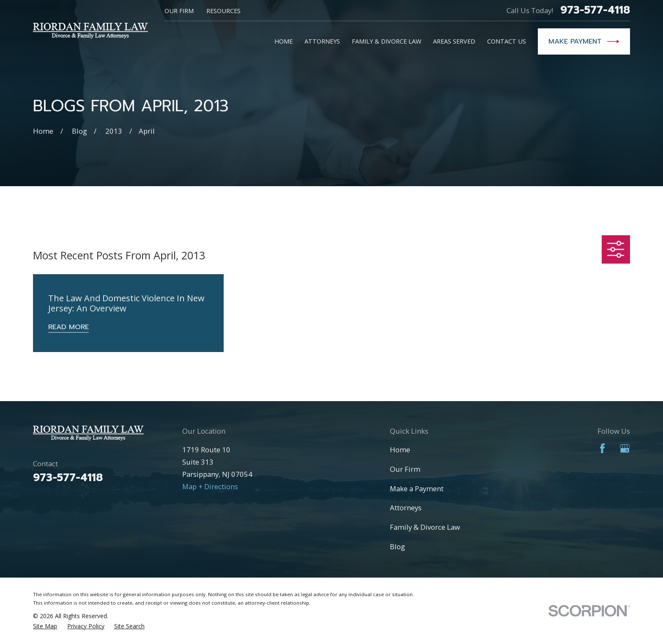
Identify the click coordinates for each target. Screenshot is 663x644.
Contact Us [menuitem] (507, 41)
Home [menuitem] (284, 41)
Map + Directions (210, 486)
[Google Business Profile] (625, 448)
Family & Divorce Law (425, 527)
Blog (397, 546)
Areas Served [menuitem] (454, 41)
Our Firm (179, 11)
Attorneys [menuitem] (322, 41)
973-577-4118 (595, 10)
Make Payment (584, 41)
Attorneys (406, 508)
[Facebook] (602, 448)
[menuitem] (45, 626)
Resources (223, 11)
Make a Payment (417, 489)
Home (400, 450)
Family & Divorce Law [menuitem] (386, 41)
